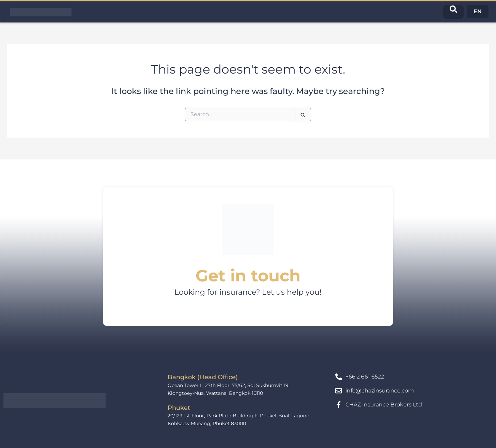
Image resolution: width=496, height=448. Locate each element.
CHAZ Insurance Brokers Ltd (384, 405)
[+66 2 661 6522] (339, 377)
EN (478, 11)
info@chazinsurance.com (380, 391)
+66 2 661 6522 (365, 377)
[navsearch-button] (453, 12)
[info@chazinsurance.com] (339, 391)
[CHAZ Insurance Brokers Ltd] (339, 405)
